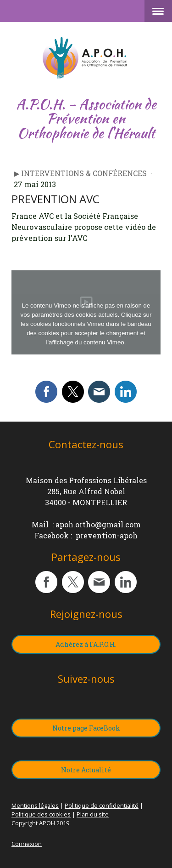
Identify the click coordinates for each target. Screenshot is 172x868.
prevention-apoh (107, 535)
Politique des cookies (41, 814)
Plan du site (93, 814)
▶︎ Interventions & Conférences (81, 173)
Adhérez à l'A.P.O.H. (86, 644)
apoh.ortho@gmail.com (98, 524)
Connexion (27, 844)
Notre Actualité (86, 770)
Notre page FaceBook (86, 728)
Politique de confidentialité (102, 805)
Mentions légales (35, 805)
